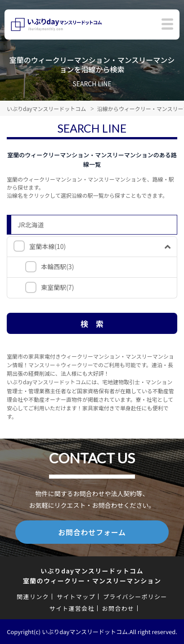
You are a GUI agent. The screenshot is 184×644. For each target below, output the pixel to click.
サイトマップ (76, 597)
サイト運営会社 (72, 608)
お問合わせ (118, 608)
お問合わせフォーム (92, 532)
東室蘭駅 (57, 287)
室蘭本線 (47, 246)
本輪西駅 (57, 266)
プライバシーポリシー (135, 597)
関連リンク (33, 597)
